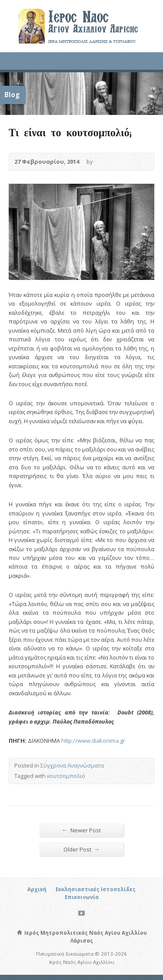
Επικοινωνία (82, 897)
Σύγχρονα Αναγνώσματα (72, 765)
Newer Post (82, 830)
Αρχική (37, 889)
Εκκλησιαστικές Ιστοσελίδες (96, 889)
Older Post (82, 849)
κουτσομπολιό (66, 776)
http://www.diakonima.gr (93, 741)
